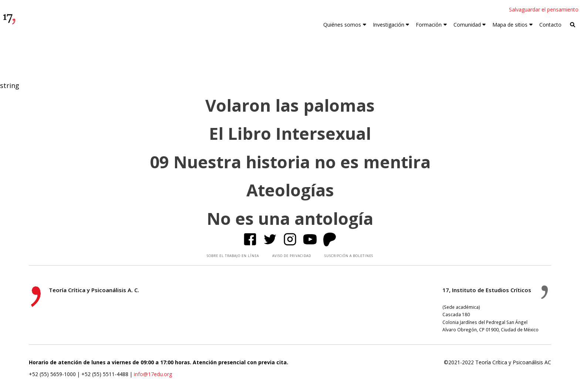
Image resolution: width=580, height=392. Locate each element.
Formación (429, 25)
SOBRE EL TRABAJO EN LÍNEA (233, 256)
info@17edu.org (153, 374)
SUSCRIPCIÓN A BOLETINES (349, 256)
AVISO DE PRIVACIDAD (292, 256)
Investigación (389, 25)
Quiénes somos (342, 25)
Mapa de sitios (510, 25)
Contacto (550, 25)
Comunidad (467, 25)
